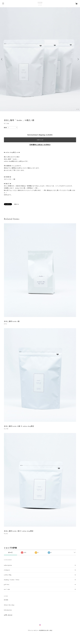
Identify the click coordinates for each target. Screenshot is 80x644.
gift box (7, 585)
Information (8, 610)
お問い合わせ (8, 615)
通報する (17, 204)
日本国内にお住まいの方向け (40, 145)
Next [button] (78, 59)
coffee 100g (8, 575)
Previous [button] (2, 59)
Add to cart (40, 140)
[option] (40, 59)
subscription (8, 565)
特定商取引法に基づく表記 (46, 630)
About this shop (9, 605)
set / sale (7, 589)
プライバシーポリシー (33, 630)
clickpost (7, 570)
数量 (5, 128)
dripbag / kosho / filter (12, 580)
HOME (6, 600)
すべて (10, 553)
